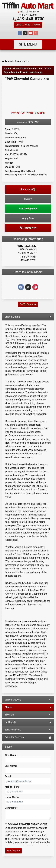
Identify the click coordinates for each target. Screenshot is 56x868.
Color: (8, 129)
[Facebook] (21, 287)
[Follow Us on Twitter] (25, 33)
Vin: (7, 154)
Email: (8, 776)
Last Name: (11, 766)
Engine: (9, 159)
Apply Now (28, 218)
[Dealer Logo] (28, 6)
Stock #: (9, 167)
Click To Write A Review (28, 25)
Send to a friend (28, 730)
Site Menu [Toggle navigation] (28, 44)
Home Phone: (12, 797)
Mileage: (10, 163)
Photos (28, 707)
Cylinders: (10, 150)
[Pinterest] (35, 287)
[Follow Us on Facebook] (20, 33)
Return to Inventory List (16, 61)
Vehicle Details (28, 317)
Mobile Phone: (12, 787)
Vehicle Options (28, 700)
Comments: (11, 808)
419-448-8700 (31, 19)
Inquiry (28, 199)
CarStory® (28, 722)
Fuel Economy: (13, 171)
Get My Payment (28, 209)
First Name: (11, 755)
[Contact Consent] (6, 824)
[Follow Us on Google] (36, 33)
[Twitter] (28, 287)
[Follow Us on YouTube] (31, 33)
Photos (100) (18, 113)
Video (30, 113)
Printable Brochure (28, 737)
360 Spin (40, 113)
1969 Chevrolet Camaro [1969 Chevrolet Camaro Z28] (27, 79)
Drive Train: (11, 142)
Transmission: (13, 146)
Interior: (9, 133)
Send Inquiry (13, 851)
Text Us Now (28, 228)
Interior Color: (12, 138)
